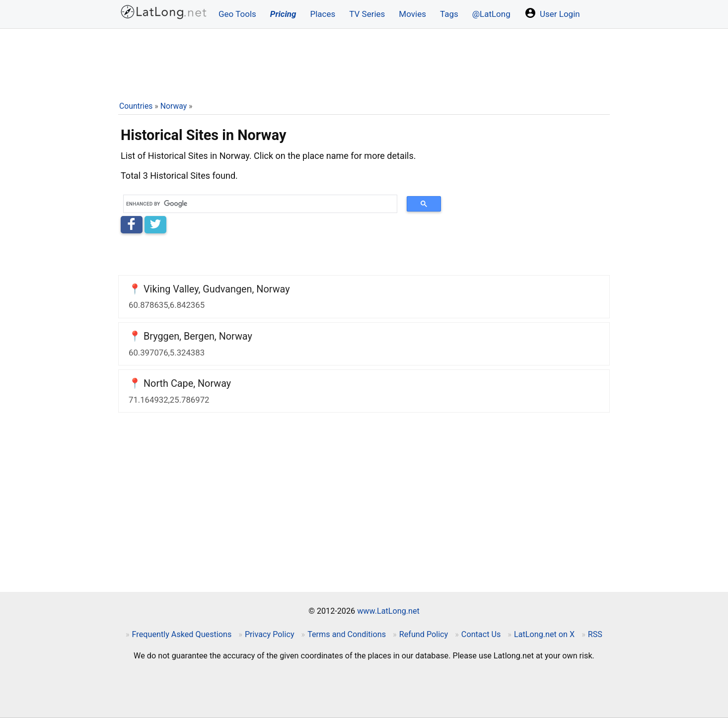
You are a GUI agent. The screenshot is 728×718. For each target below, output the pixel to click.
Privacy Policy (270, 634)
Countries (136, 106)
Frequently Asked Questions (182, 634)
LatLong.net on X (544, 634)
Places (323, 14)
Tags (449, 14)
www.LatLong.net (388, 611)
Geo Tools (237, 14)
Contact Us (481, 634)
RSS (595, 634)
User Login (552, 13)
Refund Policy (424, 634)
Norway (174, 106)
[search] (257, 204)
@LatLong (491, 14)
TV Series (367, 14)
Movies (412, 14)
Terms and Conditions (347, 634)
